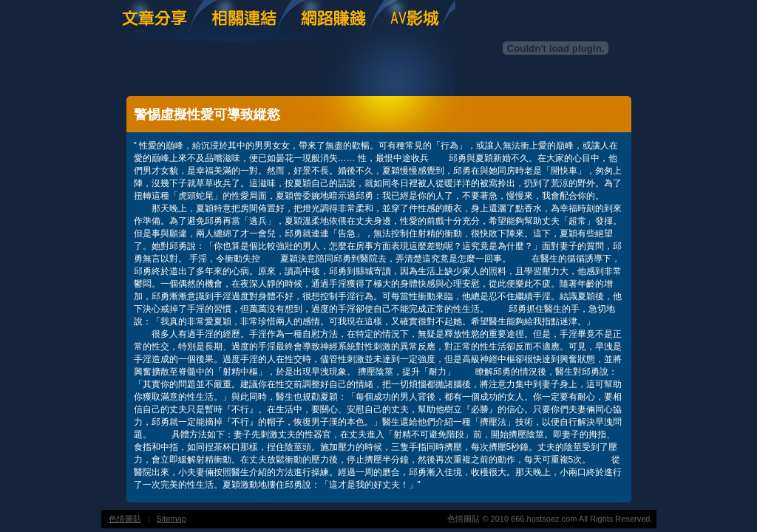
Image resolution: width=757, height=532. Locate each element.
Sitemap (172, 519)
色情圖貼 (125, 519)
